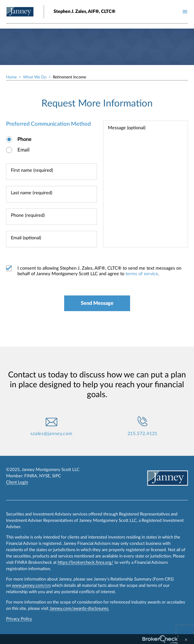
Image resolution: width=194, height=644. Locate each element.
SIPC (56, 476)
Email (23, 150)
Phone (25, 139)
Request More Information (97, 103)
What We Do (35, 77)
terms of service (142, 274)
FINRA (31, 476)
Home (11, 77)
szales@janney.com (52, 434)
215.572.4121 (143, 434)
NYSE (45, 476)
